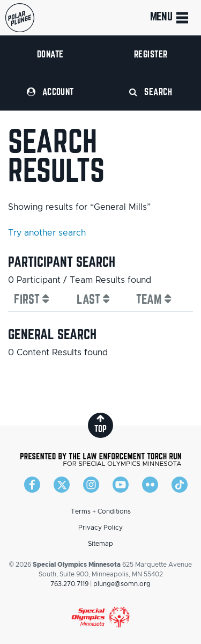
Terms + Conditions (101, 511)
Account (50, 92)
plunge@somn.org (122, 584)
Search (151, 92)
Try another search (47, 233)
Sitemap (100, 544)
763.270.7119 (69, 584)
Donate (50, 54)
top (100, 424)
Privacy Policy (100, 528)
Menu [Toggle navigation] (170, 18)
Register (151, 54)
